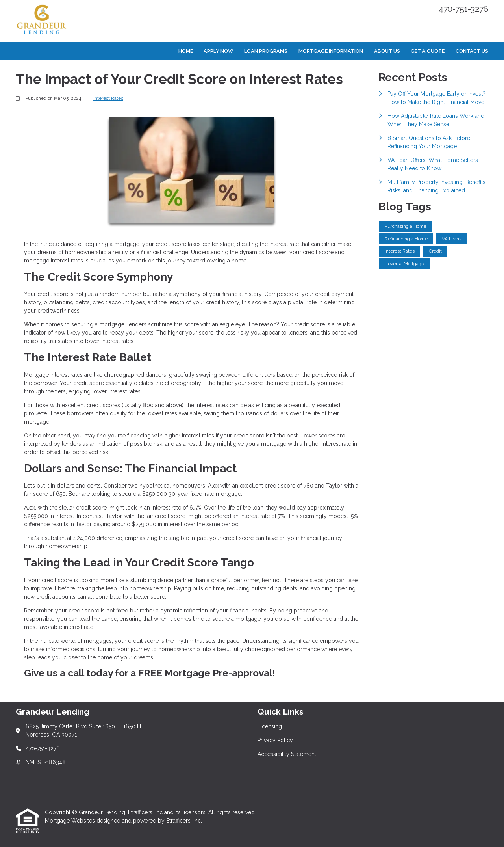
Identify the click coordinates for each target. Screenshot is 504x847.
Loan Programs (266, 51)
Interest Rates (108, 98)
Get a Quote (428, 51)
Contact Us (472, 51)
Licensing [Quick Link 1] (270, 726)
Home (186, 51)
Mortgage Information (331, 51)
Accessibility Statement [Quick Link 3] (287, 754)
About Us (387, 51)
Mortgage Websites (71, 821)
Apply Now (218, 51)
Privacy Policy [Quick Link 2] (275, 740)
